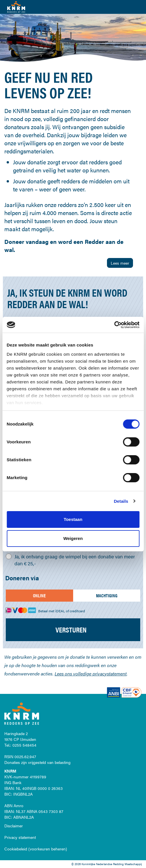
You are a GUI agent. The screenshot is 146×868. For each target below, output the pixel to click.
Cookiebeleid (16, 849)
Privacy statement (20, 837)
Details (121, 501)
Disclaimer (14, 826)
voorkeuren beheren (48, 849)
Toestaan (73, 519)
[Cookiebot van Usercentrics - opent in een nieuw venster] (114, 325)
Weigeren (73, 538)
